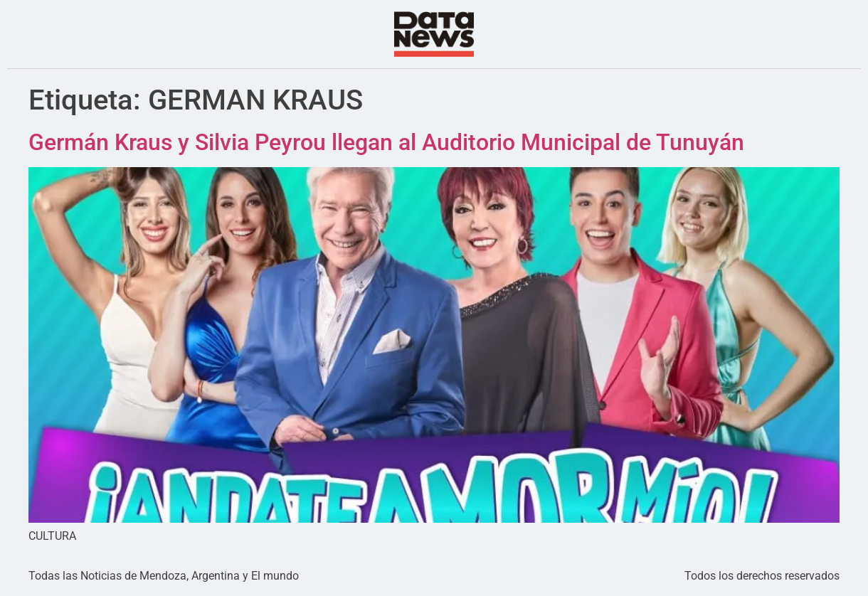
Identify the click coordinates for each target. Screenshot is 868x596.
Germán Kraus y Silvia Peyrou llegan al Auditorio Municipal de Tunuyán (386, 142)
